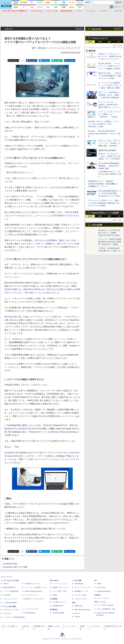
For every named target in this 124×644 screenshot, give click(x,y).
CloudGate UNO (12, 453)
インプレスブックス (32, 609)
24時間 (100, 42)
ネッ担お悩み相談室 (10, 603)
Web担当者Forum (9, 587)
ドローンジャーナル (10, 599)
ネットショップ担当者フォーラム (36, 587)
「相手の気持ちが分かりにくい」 (20, 172)
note (59, 61)
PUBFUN (97, 595)
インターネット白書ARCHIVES (14, 617)
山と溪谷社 (54, 599)
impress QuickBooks (104, 591)
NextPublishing (30, 613)
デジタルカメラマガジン (12, 610)
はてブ (46, 61)
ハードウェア (90, 11)
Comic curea (101, 587)
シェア (33, 61)
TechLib (77, 617)
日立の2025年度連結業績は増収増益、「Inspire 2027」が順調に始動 (109, 166)
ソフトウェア (103, 11)
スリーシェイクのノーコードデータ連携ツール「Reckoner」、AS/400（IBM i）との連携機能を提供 (110, 117)
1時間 (90, 42)
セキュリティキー (48, 391)
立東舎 (55, 595)
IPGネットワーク (100, 602)
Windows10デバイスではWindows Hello (47, 432)
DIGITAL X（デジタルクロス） (35, 599)
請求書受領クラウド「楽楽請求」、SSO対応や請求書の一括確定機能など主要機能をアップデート (103, 184)
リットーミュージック (60, 584)
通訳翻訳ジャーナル (81, 591)
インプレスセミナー (32, 595)
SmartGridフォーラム (32, 584)
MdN (74, 603)
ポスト (15, 61)
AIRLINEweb (79, 584)
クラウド (79, 11)
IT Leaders (7, 595)
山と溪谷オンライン (59, 602)
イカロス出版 (77, 580)
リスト (22, 61)
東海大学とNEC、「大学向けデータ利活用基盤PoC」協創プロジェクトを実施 (110, 76)
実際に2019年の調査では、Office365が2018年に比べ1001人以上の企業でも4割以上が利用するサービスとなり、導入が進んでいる (42, 289)
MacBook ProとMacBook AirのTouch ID (22, 429)
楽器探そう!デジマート (60, 587)
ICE (96, 580)
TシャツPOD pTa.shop (105, 605)
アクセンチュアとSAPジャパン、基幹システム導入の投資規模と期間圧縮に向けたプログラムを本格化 (104, 203)
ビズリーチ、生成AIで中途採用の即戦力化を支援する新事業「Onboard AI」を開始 (110, 242)
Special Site (96, 29)
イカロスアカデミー (81, 599)
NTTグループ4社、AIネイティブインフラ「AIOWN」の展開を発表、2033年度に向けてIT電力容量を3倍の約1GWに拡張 (109, 146)
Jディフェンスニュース (83, 587)
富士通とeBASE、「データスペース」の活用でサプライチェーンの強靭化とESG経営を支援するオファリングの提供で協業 (110, 69)
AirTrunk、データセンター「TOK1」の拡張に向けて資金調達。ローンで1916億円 (109, 156)
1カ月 (119, 42)
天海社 (99, 584)
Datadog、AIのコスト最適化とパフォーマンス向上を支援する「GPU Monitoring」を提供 (104, 124)
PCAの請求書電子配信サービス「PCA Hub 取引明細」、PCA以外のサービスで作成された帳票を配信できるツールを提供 (110, 196)
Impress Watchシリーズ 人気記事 (105, 213)
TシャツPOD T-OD (59, 591)
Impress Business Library (33, 591)
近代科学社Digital (58, 613)
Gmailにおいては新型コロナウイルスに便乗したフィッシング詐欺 (43, 339)
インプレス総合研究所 (11, 591)
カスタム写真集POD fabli (106, 609)
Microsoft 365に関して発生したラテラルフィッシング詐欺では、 (34, 317)
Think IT (6, 584)
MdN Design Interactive (83, 610)
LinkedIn (71, 61)
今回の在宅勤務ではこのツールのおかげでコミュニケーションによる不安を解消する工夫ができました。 (42, 216)
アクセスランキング (99, 38)
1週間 (109, 42)
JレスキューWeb (80, 595)
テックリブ (76, 613)
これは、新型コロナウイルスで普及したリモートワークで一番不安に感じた (39, 178)
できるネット (8, 613)
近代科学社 (54, 610)
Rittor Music (54, 580)
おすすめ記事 (97, 225)
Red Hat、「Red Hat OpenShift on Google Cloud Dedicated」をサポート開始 (104, 134)
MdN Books (79, 606)
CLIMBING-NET (58, 606)
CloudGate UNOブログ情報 (15, 567)
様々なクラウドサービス (42, 459)
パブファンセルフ (103, 598)
